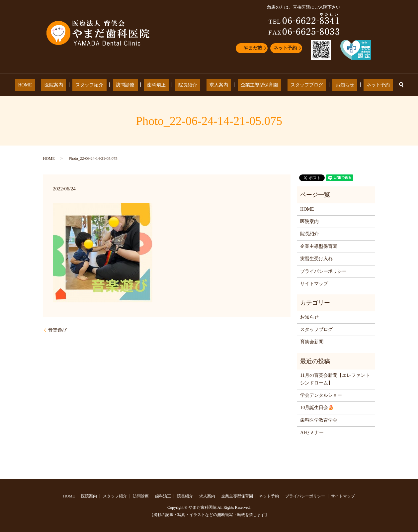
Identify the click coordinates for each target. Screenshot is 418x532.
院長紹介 (188, 85)
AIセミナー (312, 432)
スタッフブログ (289, 85)
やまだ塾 (253, 48)
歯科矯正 (163, 85)
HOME (55, 85)
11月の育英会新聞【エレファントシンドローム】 (335, 379)
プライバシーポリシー (323, 271)
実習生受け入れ (316, 259)
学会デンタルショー (321, 395)
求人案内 (213, 85)
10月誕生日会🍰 (317, 408)
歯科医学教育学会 (319, 420)
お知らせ (320, 85)
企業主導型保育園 (247, 85)
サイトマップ (314, 284)
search (368, 85)
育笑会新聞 (312, 342)
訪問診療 (137, 85)
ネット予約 (285, 48)
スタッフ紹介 (108, 85)
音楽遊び (57, 330)
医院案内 (78, 85)
